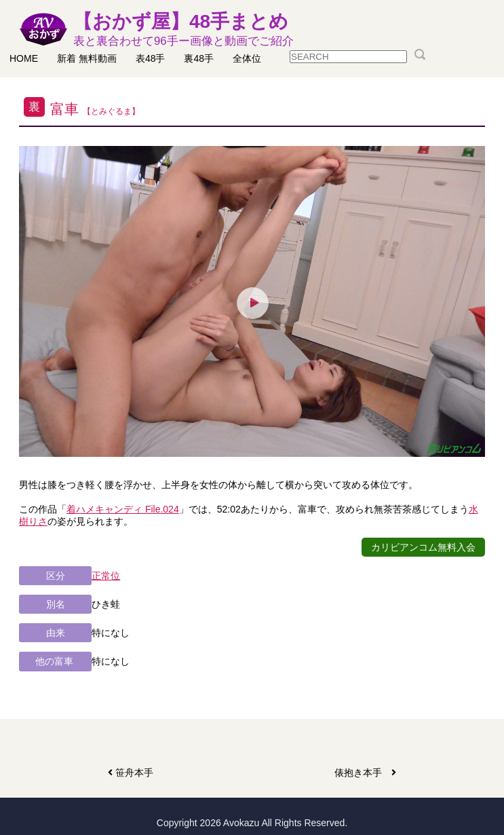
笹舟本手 (132, 773)
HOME (24, 58)
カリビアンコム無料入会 (423, 547)
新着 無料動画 (87, 58)
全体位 (247, 58)
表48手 (151, 58)
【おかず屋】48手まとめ (183, 30)
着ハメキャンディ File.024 (123, 509)
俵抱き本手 (365, 773)
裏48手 (199, 58)
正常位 (106, 576)
